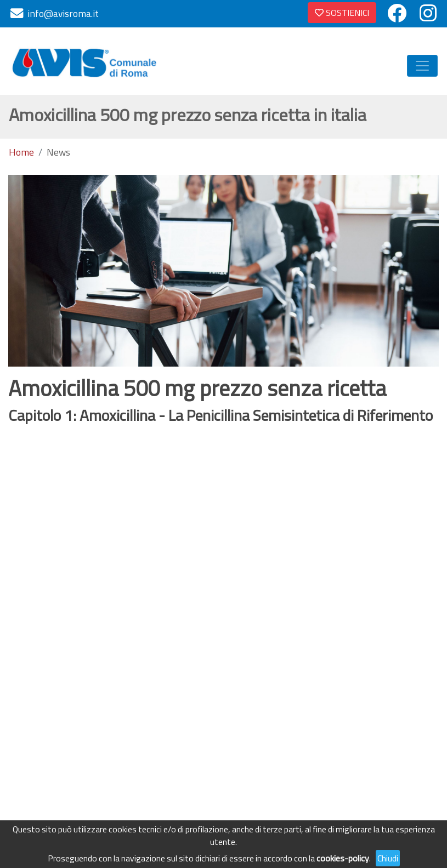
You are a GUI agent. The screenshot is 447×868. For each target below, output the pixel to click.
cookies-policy (343, 858)
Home (21, 152)
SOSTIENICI (342, 13)
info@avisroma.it (63, 13)
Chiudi (388, 858)
